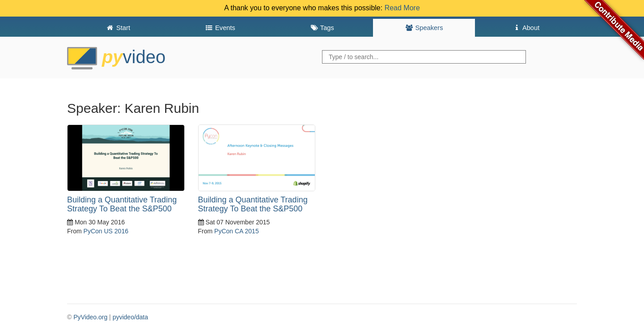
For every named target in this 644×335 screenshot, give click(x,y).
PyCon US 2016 (106, 231)
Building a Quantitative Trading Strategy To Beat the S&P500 (122, 204)
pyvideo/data (130, 317)
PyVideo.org (90, 317)
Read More (402, 8)
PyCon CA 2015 (237, 231)
